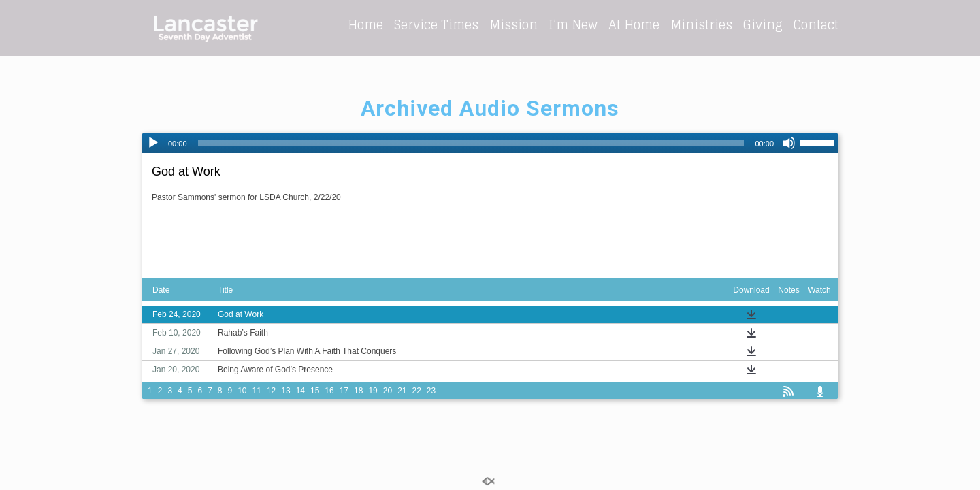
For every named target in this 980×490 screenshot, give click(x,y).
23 (431, 391)
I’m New (573, 24)
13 (285, 391)
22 (417, 391)
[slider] (471, 143)
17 (344, 391)
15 (315, 391)
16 (329, 391)
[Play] (153, 143)
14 (300, 391)
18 (358, 391)
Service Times (436, 24)
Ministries (701, 24)
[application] (490, 143)
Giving (763, 24)
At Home (634, 24)
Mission (513, 24)
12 (271, 391)
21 (402, 391)
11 (257, 391)
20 (388, 391)
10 (242, 391)
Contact (816, 24)
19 (373, 391)
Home (365, 24)
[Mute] (789, 143)
